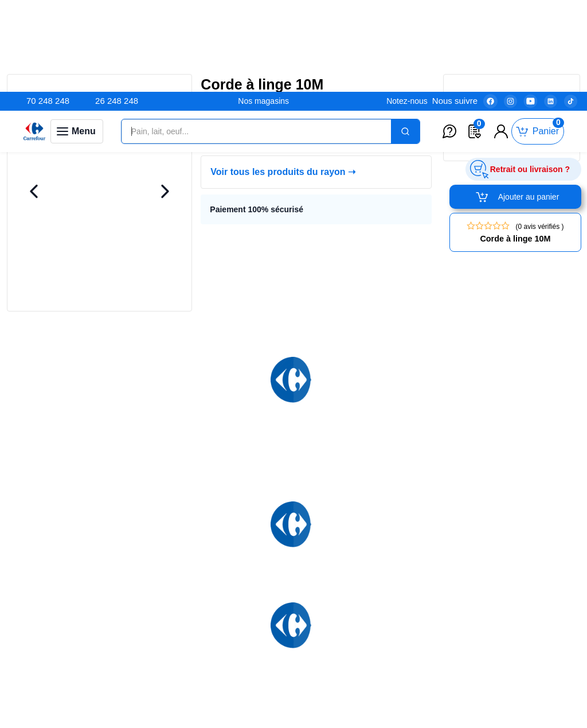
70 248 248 (48, 9)
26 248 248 (117, 9)
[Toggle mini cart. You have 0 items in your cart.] (538, 40)
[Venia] (34, 40)
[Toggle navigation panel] (77, 40)
